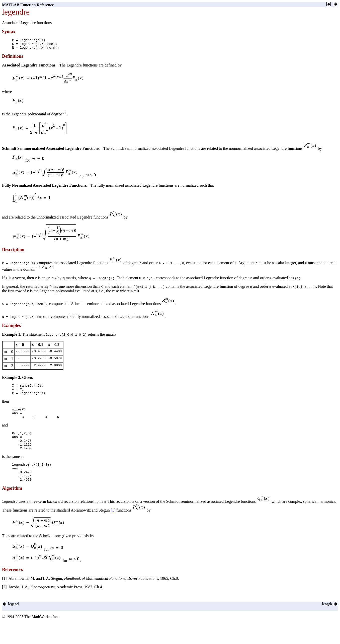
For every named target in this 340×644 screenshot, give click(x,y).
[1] (113, 524)
